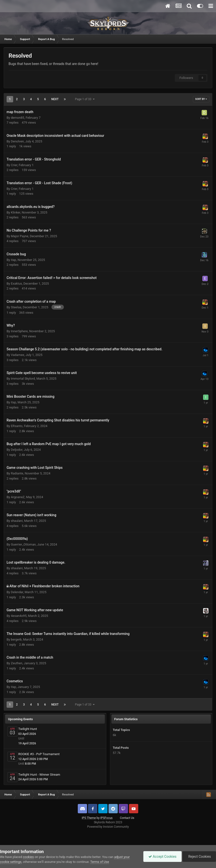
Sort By (201, 99)
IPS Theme (89, 818)
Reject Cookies (199, 857)
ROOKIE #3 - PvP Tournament (39, 754)
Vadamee (17, 355)
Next (55, 99)
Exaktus (16, 284)
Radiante (17, 473)
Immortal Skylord (23, 379)
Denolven (17, 141)
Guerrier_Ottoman (23, 544)
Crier (14, 165)
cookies (28, 857)
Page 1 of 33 (85, 99)
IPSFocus (106, 818)
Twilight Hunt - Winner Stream (39, 775)
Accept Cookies (162, 857)
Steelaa (16, 307)
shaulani (17, 521)
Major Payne (20, 236)
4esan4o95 (19, 616)
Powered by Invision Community (108, 827)
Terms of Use (100, 862)
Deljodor (16, 450)
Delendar (17, 592)
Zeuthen (16, 663)
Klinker (15, 212)
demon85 (17, 118)
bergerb (16, 639)
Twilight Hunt (28, 729)
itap (13, 260)
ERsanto (17, 426)
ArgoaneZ (18, 497)
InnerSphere (19, 331)
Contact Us (127, 818)
